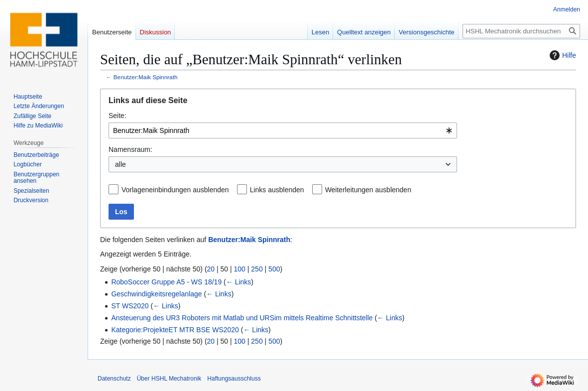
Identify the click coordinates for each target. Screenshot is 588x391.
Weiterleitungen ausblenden (368, 190)
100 (240, 269)
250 (257, 269)
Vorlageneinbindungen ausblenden (175, 190)
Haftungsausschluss (234, 379)
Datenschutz (114, 379)
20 (211, 269)
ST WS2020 (130, 306)
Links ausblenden (277, 190)
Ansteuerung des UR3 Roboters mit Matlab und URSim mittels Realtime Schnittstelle (242, 318)
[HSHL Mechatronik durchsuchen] (521, 31)
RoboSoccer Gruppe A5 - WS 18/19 (166, 282)
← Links (239, 282)
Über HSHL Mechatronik (169, 379)
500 (274, 269)
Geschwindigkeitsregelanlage (156, 294)
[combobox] (283, 130)
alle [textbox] (120, 164)
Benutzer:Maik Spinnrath (146, 77)
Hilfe (562, 55)
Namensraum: (130, 149)
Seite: (118, 116)
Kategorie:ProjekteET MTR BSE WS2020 (175, 330)
